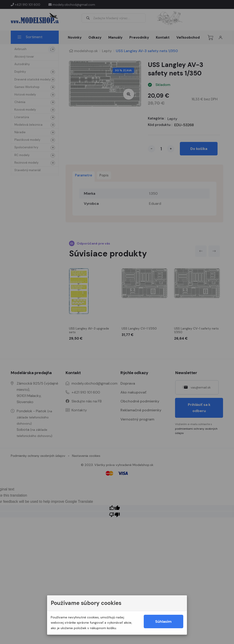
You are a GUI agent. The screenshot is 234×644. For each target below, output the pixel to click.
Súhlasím (163, 621)
